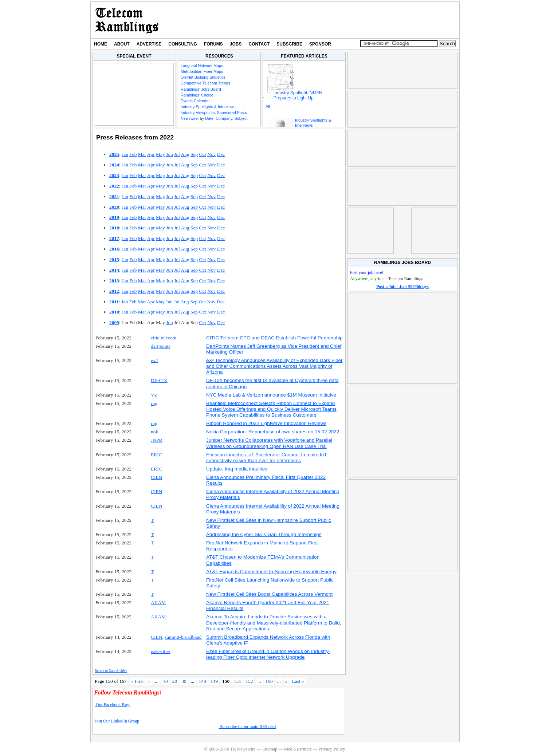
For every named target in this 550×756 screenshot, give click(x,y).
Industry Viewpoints (198, 113)
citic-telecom (164, 338)
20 (175, 681)
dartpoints (161, 346)
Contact (259, 44)
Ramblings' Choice (197, 95)
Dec (221, 154)
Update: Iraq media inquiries (237, 469)
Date (209, 118)
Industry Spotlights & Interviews (208, 107)
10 (165, 681)
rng (154, 403)
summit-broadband (183, 637)
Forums (213, 44)
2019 (114, 217)
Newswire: (190, 118)
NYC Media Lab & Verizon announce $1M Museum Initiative (271, 395)
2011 (114, 302)
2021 (114, 196)
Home (101, 44)
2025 (114, 154)
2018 (114, 228)
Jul (177, 154)
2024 (114, 165)
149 (214, 681)
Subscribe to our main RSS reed (247, 727)
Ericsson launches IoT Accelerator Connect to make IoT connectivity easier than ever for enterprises (266, 458)
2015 (114, 259)
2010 (114, 312)
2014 (114, 270)
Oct (202, 154)
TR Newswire (127, 20)
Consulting (182, 44)
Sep (194, 154)
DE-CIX (159, 380)
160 (269, 681)
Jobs (236, 44)
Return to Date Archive (111, 671)
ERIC (156, 455)
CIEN (156, 477)
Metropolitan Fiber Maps (202, 71)
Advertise (149, 44)
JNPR (156, 440)
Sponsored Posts (232, 113)
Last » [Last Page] (298, 681)
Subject (241, 118)
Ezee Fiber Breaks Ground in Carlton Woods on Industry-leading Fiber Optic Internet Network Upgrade (268, 654)
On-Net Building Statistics (203, 77)
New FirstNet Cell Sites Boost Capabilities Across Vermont (269, 594)
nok (154, 432)
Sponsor (320, 44)
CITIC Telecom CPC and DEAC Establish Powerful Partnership (274, 338)
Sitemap (270, 749)
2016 (114, 249)
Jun (170, 154)
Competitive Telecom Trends (205, 83)
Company (224, 118)
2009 (114, 322)
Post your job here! (367, 272)
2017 (114, 238)
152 (249, 681)
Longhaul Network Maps (202, 66)
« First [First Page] (137, 681)
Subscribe (289, 44)
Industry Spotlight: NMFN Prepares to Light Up (298, 95)
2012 (114, 291)
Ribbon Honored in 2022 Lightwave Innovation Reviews (266, 423)
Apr (151, 154)
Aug (185, 154)
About (122, 44)
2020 (114, 207)
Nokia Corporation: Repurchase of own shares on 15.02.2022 (273, 432)
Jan (125, 154)
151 (237, 681)
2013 (114, 281)
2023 (114, 175)
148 (203, 681)
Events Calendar (195, 101)
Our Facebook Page (113, 705)
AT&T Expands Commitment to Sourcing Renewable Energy (271, 572)
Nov (211, 154)
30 (184, 681)
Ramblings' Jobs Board (201, 89)
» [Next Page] (286, 681)
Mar (142, 154)
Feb (133, 154)
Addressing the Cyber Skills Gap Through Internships (264, 534)
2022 (114, 186)
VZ (154, 395)
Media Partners (298, 749)
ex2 (154, 360)
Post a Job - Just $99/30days (402, 287)
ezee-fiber (161, 651)
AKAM (158, 603)
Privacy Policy (332, 749)
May (160, 154)
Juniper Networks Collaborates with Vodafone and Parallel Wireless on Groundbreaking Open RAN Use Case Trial (269, 443)
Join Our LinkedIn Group (117, 721)
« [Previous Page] (149, 681)
